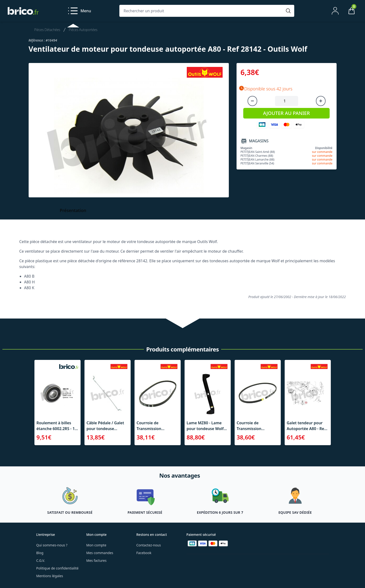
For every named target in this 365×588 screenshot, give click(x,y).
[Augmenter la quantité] (321, 101)
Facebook (144, 553)
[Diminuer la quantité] (252, 101)
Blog (40, 553)
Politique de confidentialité (58, 568)
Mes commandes (100, 553)
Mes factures (96, 560)
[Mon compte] (335, 11)
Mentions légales (50, 576)
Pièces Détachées (47, 30)
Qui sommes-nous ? (52, 545)
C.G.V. (41, 560)
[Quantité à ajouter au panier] (287, 101)
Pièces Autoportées (83, 30)
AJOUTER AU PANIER (286, 113)
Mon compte (96, 545)
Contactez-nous (149, 545)
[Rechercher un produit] (202, 11)
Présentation (73, 210)
